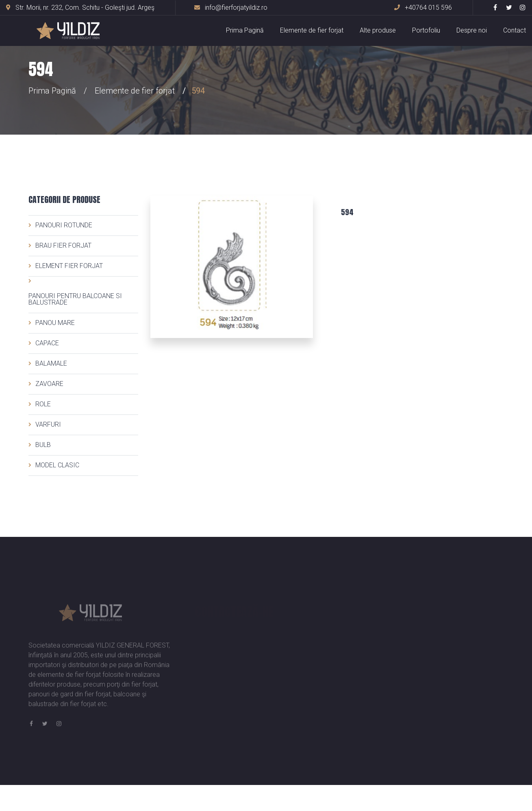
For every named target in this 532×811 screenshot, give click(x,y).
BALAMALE (51, 363)
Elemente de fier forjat (312, 30)
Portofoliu (426, 30)
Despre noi (472, 30)
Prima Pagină (245, 30)
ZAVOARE (49, 384)
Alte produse (378, 30)
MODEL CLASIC (57, 465)
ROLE (43, 404)
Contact (515, 30)
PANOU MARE (55, 323)
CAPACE (47, 343)
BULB (43, 445)
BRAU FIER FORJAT (63, 245)
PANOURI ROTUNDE (64, 225)
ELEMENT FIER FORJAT (69, 266)
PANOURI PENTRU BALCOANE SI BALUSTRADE (75, 299)
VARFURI (48, 424)
